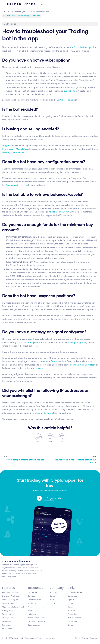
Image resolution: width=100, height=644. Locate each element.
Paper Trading (66, 100)
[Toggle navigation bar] (4, 4)
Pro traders (72, 614)
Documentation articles (17, 185)
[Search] (68, 4)
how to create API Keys (60, 212)
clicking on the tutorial (43, 413)
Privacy (85, 638)
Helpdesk (32, 614)
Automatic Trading (10, 592)
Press (52, 600)
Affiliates (71, 611)
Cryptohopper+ (34, 625)
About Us (53, 592)
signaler (83, 343)
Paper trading (8, 614)
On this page (10, 24)
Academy (32, 603)
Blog (30, 611)
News (30, 607)
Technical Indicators (36, 618)
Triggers (6, 146)
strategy (72, 343)
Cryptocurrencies (75, 592)
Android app (86, 48)
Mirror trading (8, 603)
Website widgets (75, 618)
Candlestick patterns (37, 622)
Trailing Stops (8, 611)
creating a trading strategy (82, 365)
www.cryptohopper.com (13, 153)
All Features (7, 629)
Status (70, 625)
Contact (53, 603)
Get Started (33, 592)
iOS (73, 48)
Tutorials (32, 596)
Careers (53, 596)
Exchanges (7, 625)
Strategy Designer (10, 618)
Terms (77, 638)
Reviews (71, 607)
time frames (52, 361)
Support (93, 638)
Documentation (34, 600)
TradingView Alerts (35, 343)
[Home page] (5, 12)
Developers (72, 622)
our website (69, 91)
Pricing (71, 603)
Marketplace (37, 368)
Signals (71, 600)
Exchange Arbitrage (11, 596)
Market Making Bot (10, 600)
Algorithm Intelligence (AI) (13, 607)
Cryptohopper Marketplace (15, 149)
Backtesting (7, 622)
